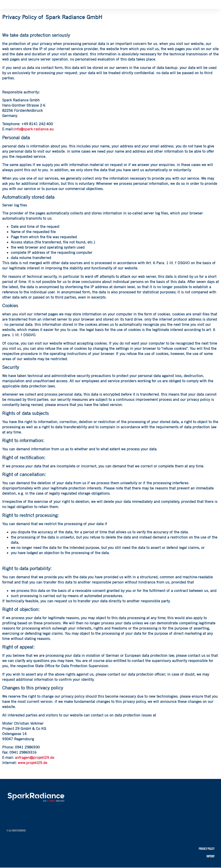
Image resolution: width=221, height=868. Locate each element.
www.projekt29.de (32, 763)
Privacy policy (207, 849)
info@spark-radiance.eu (34, 129)
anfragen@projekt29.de (35, 757)
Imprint (211, 856)
